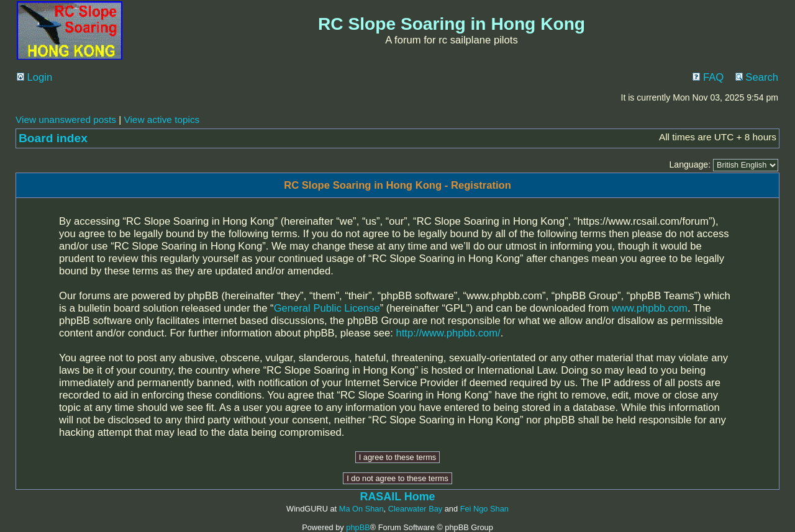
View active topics (161, 119)
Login (34, 77)
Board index (53, 138)
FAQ (708, 77)
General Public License (327, 308)
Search (757, 77)
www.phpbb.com (650, 308)
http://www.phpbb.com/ (448, 333)
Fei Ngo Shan (484, 509)
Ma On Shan (361, 509)
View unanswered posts (66, 119)
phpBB (358, 527)
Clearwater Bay (415, 509)
